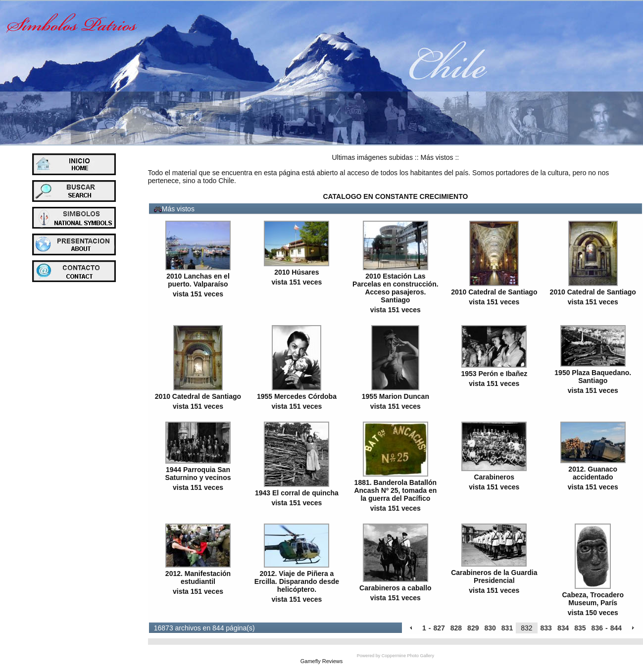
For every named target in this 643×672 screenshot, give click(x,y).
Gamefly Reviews (322, 661)
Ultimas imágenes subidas (372, 157)
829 (473, 628)
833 (546, 628)
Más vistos (437, 157)
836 (597, 628)
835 (580, 628)
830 (490, 628)
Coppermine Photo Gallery (408, 656)
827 (439, 628)
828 (456, 628)
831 (507, 628)
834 (563, 628)
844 (616, 628)
